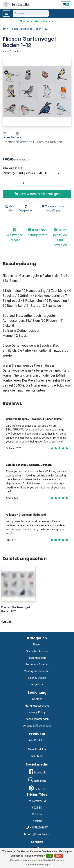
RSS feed (37, 756)
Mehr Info (10, 209)
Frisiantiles (15, 51)
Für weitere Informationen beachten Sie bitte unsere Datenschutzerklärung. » (37, 862)
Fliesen (37, 645)
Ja (49, 856)
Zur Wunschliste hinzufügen (53, 209)
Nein (59, 856)
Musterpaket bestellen (37, 671)
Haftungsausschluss (37, 706)
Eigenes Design (37, 678)
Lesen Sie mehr (12, 137)
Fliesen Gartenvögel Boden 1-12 (29, 29)
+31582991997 (39, 828)
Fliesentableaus (37, 658)
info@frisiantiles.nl (39, 834)
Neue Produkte (37, 750)
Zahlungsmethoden (37, 719)
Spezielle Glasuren (37, 651)
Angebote (37, 685)
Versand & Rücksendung (37, 726)
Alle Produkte (37, 740)
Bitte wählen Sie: (13, 168)
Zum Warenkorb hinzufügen (37, 194)
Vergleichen (26, 209)
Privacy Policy (37, 712)
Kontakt (37, 699)
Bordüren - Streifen (37, 665)
